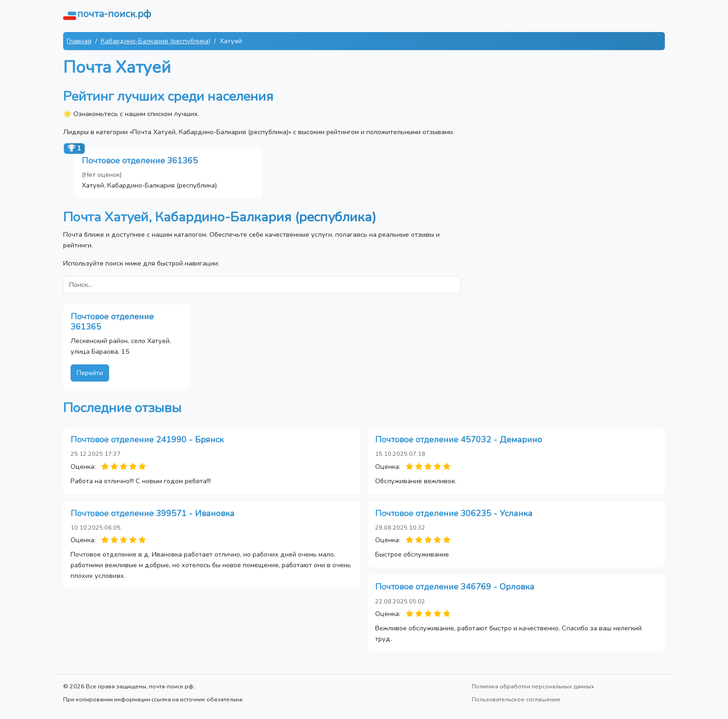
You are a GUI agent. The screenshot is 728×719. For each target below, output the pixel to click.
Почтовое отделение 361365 (140, 161)
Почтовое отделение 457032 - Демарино (458, 440)
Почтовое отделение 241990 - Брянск (147, 440)
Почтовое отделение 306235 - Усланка (454, 513)
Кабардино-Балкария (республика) (156, 41)
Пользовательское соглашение (516, 699)
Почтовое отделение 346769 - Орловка (455, 587)
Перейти (90, 373)
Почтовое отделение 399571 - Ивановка (153, 513)
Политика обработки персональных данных (533, 686)
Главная (79, 41)
